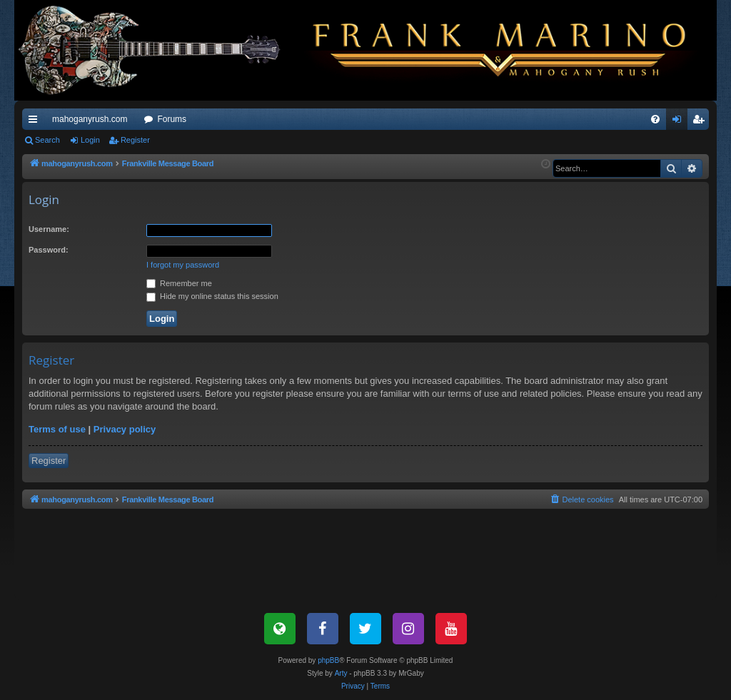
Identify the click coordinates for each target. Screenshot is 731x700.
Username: (49, 229)
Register (135, 140)
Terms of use (57, 429)
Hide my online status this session (212, 296)
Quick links (36, 122)
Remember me (179, 283)
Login (90, 140)
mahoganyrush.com (90, 119)
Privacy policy (125, 429)
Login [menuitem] (680, 122)
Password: (49, 250)
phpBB (328, 660)
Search (47, 140)
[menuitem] (655, 119)
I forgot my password (183, 265)
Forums (172, 119)
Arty (341, 673)
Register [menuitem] (701, 122)
